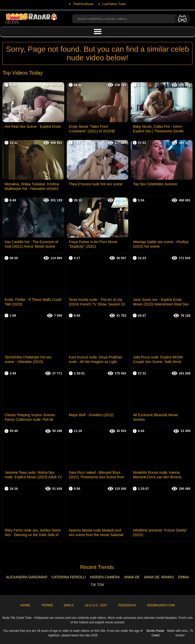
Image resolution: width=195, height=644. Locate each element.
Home (25, 605)
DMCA (69, 605)
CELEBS (32, 19)
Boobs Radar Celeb (155, 633)
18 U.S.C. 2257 (96, 605)
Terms (47, 605)
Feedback (127, 605)
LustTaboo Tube (114, 4)
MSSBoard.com (161, 605)
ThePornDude (83, 4)
